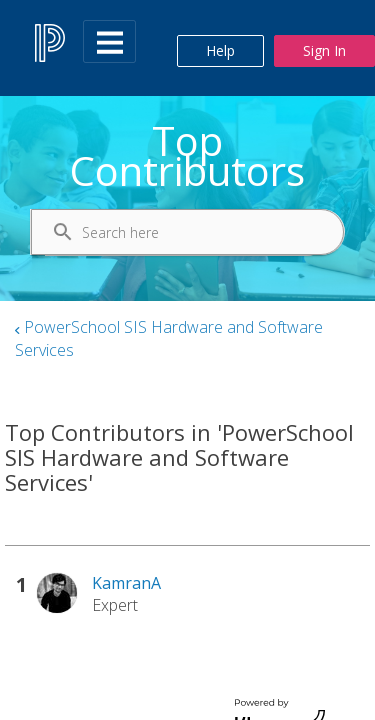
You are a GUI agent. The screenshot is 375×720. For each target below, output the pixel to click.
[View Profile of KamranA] (126, 583)
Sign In (324, 50)
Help (220, 50)
